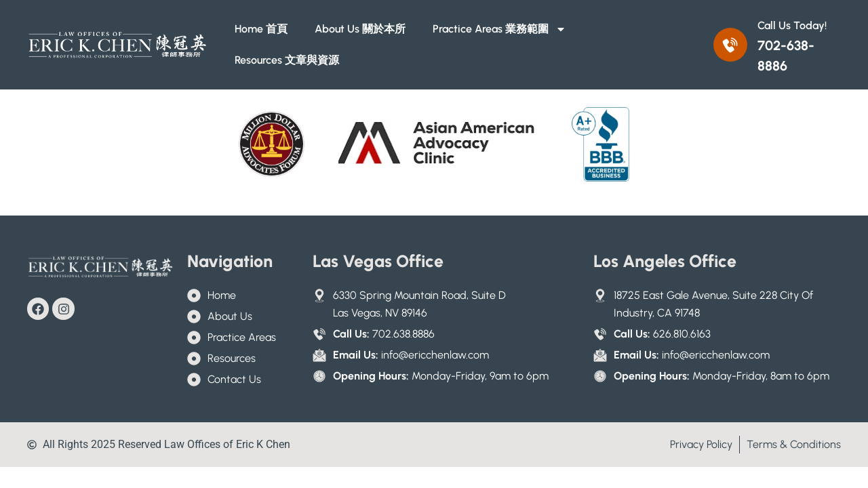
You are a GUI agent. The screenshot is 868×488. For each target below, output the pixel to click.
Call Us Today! (792, 25)
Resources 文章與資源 (287, 60)
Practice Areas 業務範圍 (499, 29)
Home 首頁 (261, 29)
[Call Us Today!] (730, 45)
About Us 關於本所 (360, 29)
